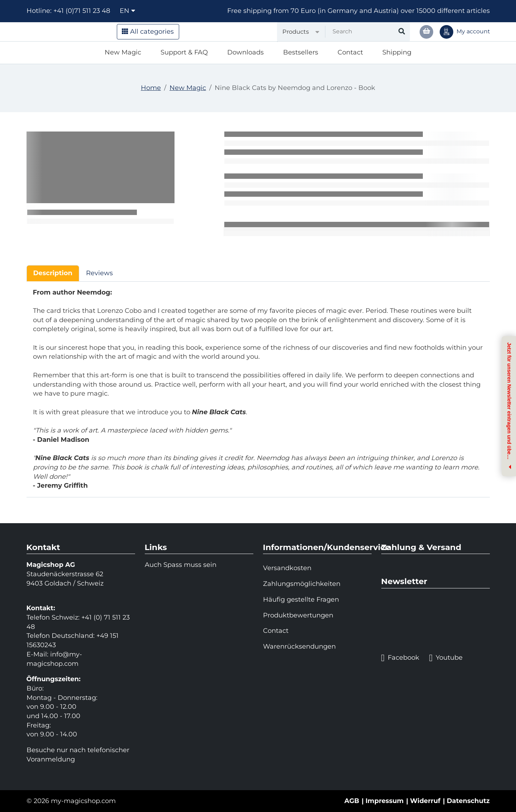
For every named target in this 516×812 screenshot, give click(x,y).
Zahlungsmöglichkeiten (302, 584)
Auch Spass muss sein (181, 565)
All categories (148, 32)
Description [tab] (53, 273)
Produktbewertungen (298, 615)
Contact (350, 52)
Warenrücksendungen (299, 646)
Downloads (245, 52)
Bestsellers (301, 52)
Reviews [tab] (99, 273)
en (127, 11)
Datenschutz (468, 801)
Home (151, 88)
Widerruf (425, 801)
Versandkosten (287, 568)
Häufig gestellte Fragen (301, 600)
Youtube (446, 658)
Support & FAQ (184, 52)
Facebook (400, 658)
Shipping (397, 52)
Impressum (385, 801)
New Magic (123, 52)
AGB (352, 801)
